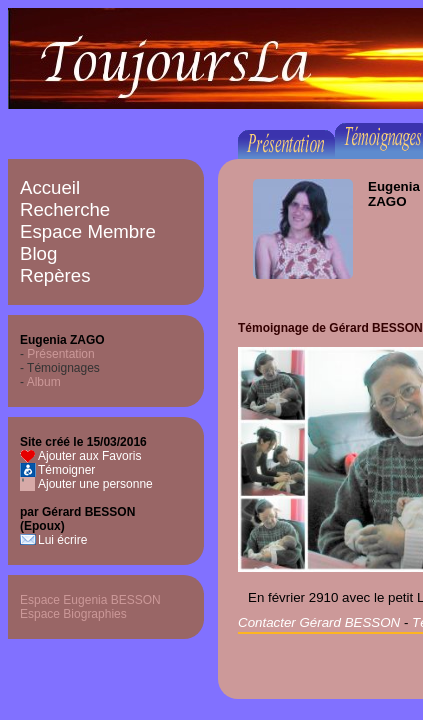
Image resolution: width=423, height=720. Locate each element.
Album (44, 382)
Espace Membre (88, 231)
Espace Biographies (73, 614)
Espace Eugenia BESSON (90, 600)
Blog (38, 253)
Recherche (65, 209)
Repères (55, 275)
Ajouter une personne (95, 484)
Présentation (60, 354)
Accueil (50, 187)
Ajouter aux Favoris (89, 456)
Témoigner (66, 470)
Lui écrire (62, 540)
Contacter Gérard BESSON (319, 622)
